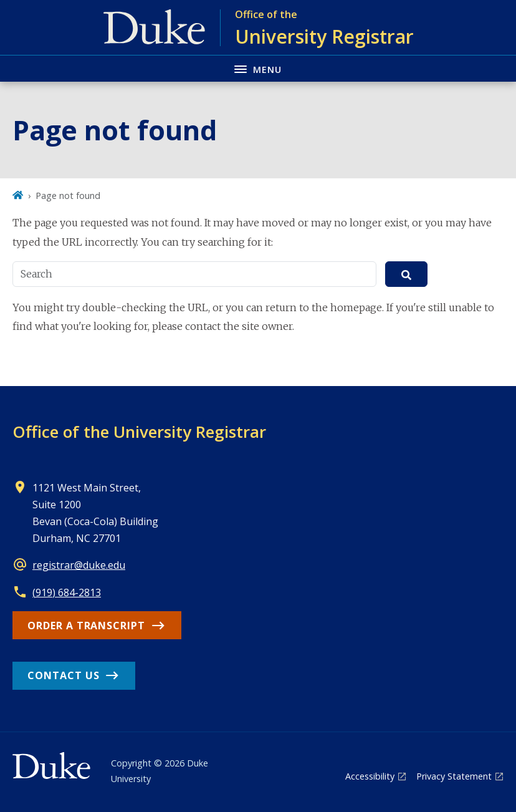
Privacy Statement (454, 776)
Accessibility (370, 776)
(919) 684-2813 (67, 592)
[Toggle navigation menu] (258, 68)
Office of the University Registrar (139, 432)
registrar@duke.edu (79, 565)
